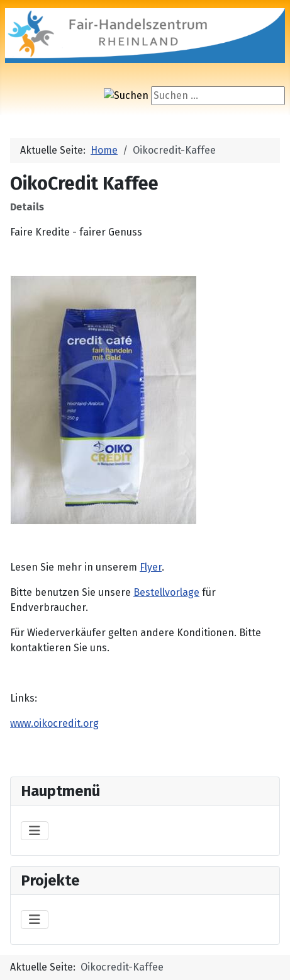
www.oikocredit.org (54, 723)
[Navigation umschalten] (35, 831)
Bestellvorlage (166, 592)
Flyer (151, 567)
